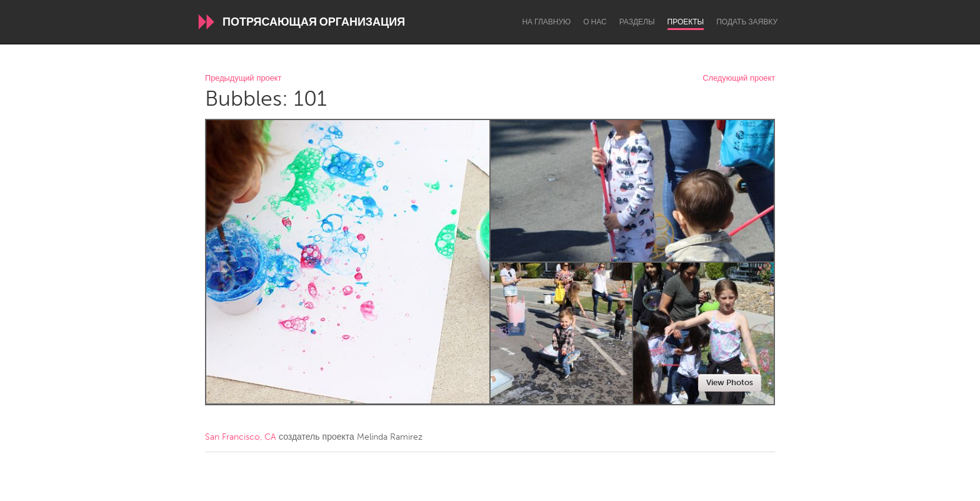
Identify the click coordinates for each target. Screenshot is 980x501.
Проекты (686, 22)
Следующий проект (739, 78)
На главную (546, 22)
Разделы (637, 22)
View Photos (730, 382)
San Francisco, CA (241, 437)
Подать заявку (747, 22)
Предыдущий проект (243, 78)
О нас (595, 22)
